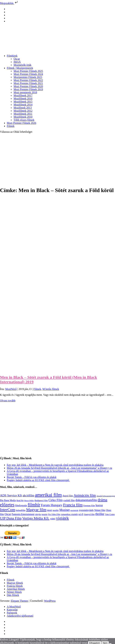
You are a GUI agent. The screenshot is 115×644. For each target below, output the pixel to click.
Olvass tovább (8, 401)
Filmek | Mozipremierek (20, 68)
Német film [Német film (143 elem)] (100, 510)
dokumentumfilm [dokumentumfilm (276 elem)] (86, 500)
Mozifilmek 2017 (23, 95)
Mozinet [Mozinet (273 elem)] (65, 510)
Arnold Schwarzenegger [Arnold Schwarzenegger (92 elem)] (106, 496)
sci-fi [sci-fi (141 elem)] (81, 514)
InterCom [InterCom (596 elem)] (8, 510)
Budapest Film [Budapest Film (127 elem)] (41, 500)
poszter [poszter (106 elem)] (44, 514)
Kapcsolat (12, 610)
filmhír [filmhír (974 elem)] (34, 505)
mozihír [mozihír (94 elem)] (56, 510)
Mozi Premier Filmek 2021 (28, 83)
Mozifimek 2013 (23, 108)
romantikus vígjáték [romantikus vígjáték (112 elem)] (69, 514)
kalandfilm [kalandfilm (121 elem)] (21, 510)
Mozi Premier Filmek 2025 (28, 71)
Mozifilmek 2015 (23, 102)
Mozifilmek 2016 (23, 99)
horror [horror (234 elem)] (99, 505)
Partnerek (12, 613)
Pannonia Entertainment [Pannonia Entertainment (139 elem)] (23, 514)
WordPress (50, 601)
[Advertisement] (58, 160)
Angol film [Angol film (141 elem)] (68, 496)
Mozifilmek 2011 (23, 114)
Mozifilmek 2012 (23, 111)
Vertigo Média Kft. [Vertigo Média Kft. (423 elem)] (36, 518)
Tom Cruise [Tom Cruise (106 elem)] (110, 514)
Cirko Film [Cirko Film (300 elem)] (56, 500)
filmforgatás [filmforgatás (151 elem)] (21, 505)
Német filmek (14, 592)
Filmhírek (12, 56)
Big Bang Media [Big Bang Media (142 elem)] (8, 500)
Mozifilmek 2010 (23, 117)
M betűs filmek (51, 389)
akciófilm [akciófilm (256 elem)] (28, 496)
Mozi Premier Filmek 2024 (28, 74)
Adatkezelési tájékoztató (20, 616)
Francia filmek (15, 586)
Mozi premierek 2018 (25, 92)
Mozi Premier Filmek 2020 (28, 86)
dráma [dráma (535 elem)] (103, 500)
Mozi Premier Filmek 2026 (22, 123)
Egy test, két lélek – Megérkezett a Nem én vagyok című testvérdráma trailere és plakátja (55, 465)
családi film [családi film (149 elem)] (69, 500)
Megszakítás (9, 3)
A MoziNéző (14, 607)
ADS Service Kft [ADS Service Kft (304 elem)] (11, 495)
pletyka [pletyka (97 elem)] (38, 514)
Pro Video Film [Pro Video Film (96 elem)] (54, 514)
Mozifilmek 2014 (23, 105)
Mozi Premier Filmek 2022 (28, 80)
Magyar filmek (15, 583)
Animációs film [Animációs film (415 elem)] (85, 495)
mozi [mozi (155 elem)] (50, 510)
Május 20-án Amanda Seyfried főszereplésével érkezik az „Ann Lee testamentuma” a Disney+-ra (59, 468)
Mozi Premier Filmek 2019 (28, 89)
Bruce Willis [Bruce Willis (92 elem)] (29, 500)
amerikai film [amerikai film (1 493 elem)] (48, 495)
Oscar (17, 59)
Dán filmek (13, 595)
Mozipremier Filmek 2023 (28, 77)
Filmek (11, 126)
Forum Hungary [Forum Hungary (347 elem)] (52, 505)
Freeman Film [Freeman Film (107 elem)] (89, 506)
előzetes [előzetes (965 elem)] (7, 505)
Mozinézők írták (22, 65)
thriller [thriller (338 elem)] (100, 514)
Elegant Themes (19, 601)
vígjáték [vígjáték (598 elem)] (62, 518)
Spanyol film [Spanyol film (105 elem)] (89, 514)
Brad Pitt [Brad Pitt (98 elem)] (20, 501)
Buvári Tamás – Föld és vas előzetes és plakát (32, 477)
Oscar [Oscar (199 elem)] (8, 514)
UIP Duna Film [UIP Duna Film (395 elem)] (11, 518)
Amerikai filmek (16, 589)
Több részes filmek (24, 120)
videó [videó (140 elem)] (53, 519)
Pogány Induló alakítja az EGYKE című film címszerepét (38, 480)
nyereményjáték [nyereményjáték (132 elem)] (86, 510)
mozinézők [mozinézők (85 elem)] (74, 510)
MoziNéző (11, 389)
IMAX (17, 62)
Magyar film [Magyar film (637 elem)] (36, 510)
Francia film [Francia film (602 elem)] (73, 505)
